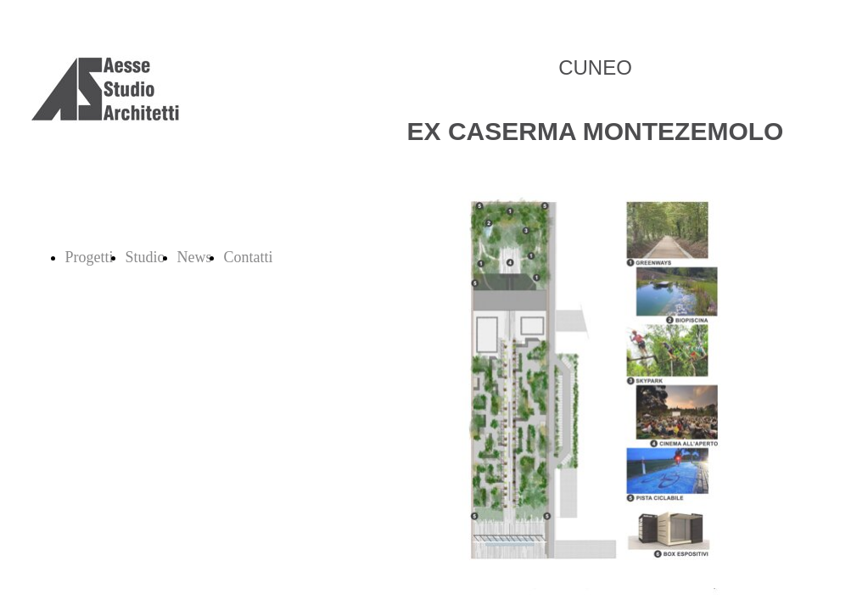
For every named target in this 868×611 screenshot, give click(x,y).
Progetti (90, 257)
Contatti (249, 257)
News (195, 257)
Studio (146, 257)
